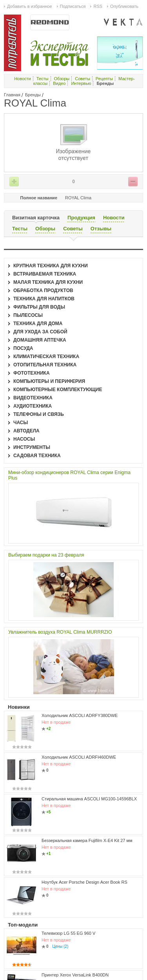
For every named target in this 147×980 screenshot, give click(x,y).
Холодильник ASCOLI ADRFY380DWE (80, 715)
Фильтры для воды (39, 307)
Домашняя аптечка (40, 340)
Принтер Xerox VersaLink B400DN (75, 975)
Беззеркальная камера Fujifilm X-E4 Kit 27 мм (87, 840)
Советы (82, 79)
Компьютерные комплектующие (58, 390)
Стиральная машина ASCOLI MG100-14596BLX (89, 799)
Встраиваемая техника (45, 274)
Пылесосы (28, 315)
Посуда (23, 348)
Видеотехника (33, 398)
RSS (98, 6)
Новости (23, 79)
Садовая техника (37, 456)
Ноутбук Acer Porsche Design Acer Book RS (84, 882)
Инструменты (32, 447)
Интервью (81, 83)
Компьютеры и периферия (49, 381)
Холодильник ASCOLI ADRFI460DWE (79, 757)
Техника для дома (38, 324)
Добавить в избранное (30, 6)
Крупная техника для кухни (51, 266)
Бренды (33, 95)
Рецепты (104, 79)
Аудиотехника (33, 406)
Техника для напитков (44, 299)
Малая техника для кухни (48, 282)
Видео (59, 83)
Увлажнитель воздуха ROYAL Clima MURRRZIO (60, 632)
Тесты (43, 79)
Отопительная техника (45, 365)
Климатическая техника (46, 357)
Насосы (24, 439)
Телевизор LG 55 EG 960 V (68, 933)
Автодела (26, 431)
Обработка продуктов (43, 291)
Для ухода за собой (40, 332)
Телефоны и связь (39, 414)
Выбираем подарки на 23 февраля (46, 555)
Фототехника (32, 373)
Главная (12, 95)
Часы (21, 423)
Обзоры (62, 79)
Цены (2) (61, 946)
